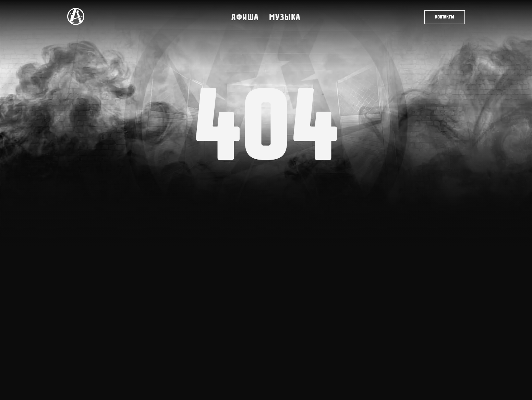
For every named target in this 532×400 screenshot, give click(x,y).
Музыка (285, 17)
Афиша (245, 17)
